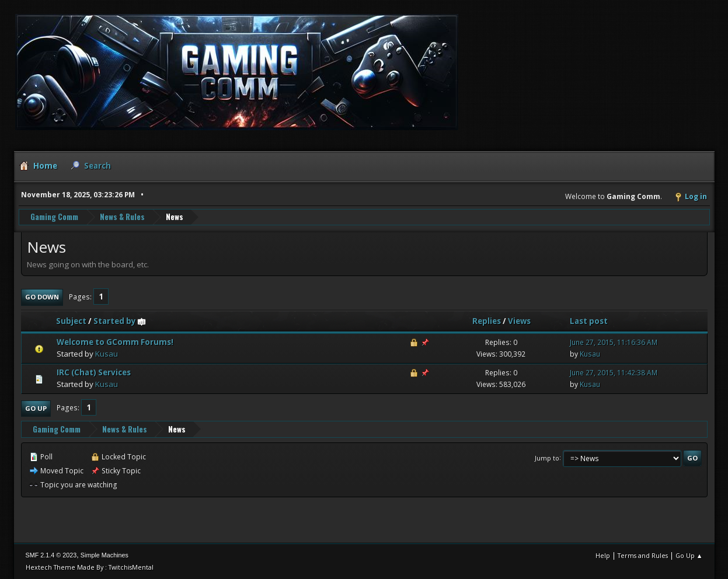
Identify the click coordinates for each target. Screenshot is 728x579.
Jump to (547, 457)
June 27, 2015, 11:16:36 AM (614, 342)
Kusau (107, 354)
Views (519, 321)
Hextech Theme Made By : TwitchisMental (90, 567)
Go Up (36, 408)
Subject (71, 321)
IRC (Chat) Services (94, 372)
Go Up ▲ (689, 555)
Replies (487, 321)
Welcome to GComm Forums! (115, 342)
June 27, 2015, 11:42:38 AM (614, 373)
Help (603, 555)
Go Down (42, 297)
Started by (120, 321)
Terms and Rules (643, 555)
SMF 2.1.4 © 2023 (51, 555)
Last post (589, 321)
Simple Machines (105, 555)
